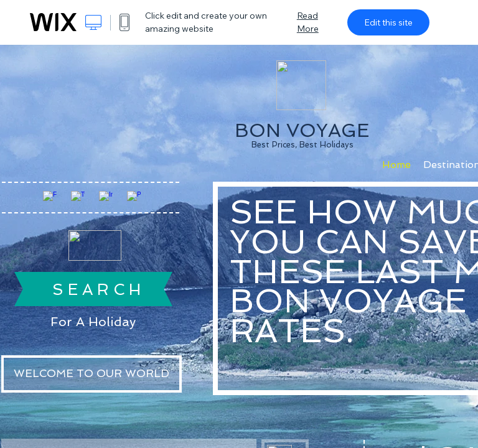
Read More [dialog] (308, 22)
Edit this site (388, 22)
